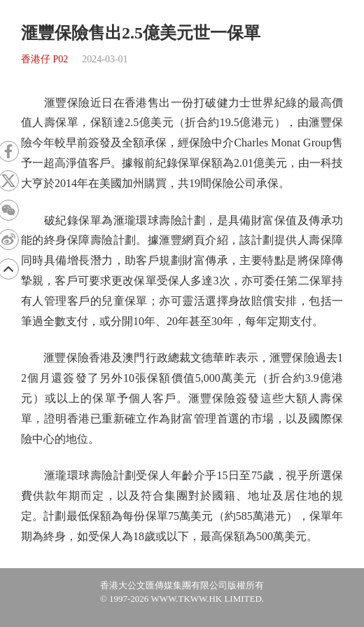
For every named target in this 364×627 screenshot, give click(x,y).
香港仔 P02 (44, 59)
